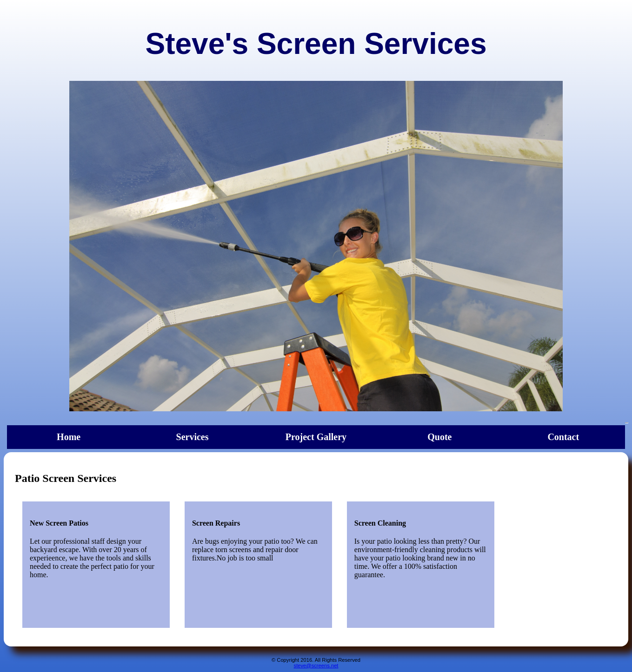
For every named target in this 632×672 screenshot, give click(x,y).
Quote (439, 437)
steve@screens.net (316, 665)
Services (193, 437)
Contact (563, 437)
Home (69, 437)
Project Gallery (316, 437)
